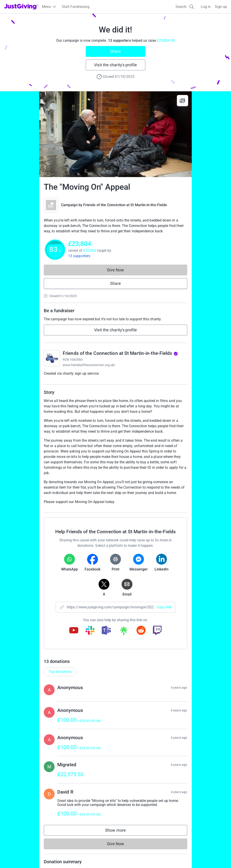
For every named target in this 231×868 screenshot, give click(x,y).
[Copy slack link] (90, 631)
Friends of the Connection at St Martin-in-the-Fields (125, 205)
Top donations (60, 672)
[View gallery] (182, 101)
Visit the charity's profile (115, 65)
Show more (120, 831)
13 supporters (79, 256)
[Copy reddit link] (141, 631)
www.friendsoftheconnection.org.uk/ (89, 365)
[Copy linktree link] (124, 632)
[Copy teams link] (106, 631)
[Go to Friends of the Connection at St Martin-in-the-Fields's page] (52, 358)
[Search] (185, 7)
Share (115, 51)
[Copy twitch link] (157, 631)
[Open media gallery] (115, 134)
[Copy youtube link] (74, 631)
